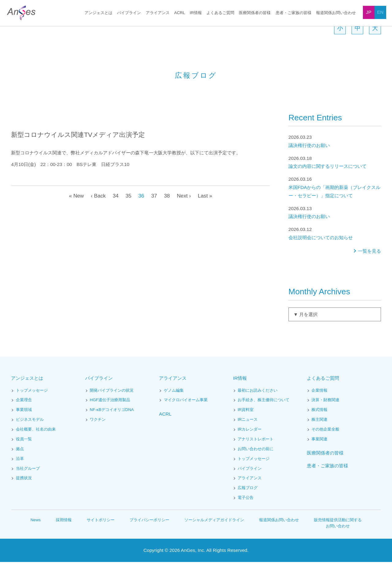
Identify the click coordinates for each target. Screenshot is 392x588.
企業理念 (24, 426)
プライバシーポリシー (150, 546)
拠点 (20, 475)
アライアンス (158, 13)
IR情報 (196, 13)
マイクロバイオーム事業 (186, 426)
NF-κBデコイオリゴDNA (112, 436)
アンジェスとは (100, 13)
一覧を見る (369, 277)
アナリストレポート (256, 465)
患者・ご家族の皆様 (294, 13)
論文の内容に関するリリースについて (335, 188)
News (36, 546)
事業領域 (24, 436)
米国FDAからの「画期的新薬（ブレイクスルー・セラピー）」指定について (335, 213)
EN (380, 12)
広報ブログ (248, 514)
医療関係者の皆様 (255, 13)
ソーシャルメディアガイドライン (214, 546)
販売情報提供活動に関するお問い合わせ (338, 549)
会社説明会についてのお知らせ (335, 259)
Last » (206, 222)
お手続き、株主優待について (263, 426)
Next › (184, 222)
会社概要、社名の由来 (36, 456)
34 (115, 222)
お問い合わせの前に (256, 475)
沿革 (20, 485)
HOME (16, 30)
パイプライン (130, 13)
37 (154, 222)
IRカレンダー (250, 456)
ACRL (180, 13)
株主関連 (319, 446)
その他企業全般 (325, 456)
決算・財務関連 (325, 426)
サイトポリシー (101, 546)
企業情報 (319, 417)
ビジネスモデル (30, 446)
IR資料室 (246, 436)
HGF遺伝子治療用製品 (110, 426)
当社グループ (28, 495)
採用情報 (64, 546)
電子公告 (246, 524)
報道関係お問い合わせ (336, 13)
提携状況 (24, 504)
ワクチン (98, 446)
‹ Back (97, 222)
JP (369, 12)
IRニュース (247, 446)
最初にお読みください (258, 417)
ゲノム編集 (174, 417)
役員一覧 (24, 465)
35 (128, 222)
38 (167, 222)
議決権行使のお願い (335, 167)
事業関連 (319, 465)
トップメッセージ (32, 417)
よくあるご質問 (220, 13)
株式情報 (319, 436)
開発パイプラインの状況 (112, 417)
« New (75, 222)
